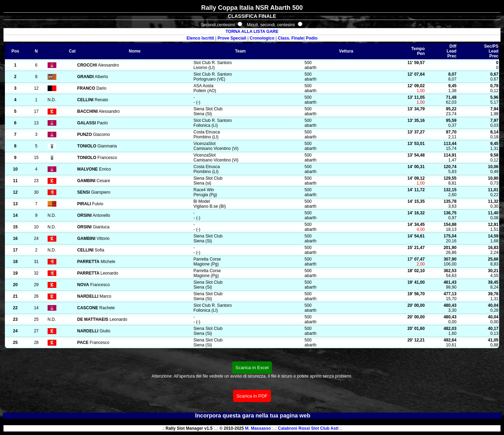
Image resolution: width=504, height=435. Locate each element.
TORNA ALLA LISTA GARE (252, 32)
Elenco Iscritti (200, 38)
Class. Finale (291, 38)
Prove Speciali (232, 38)
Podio (312, 38)
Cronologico (262, 38)
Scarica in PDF (252, 396)
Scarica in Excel (252, 368)
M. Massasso (258, 428)
